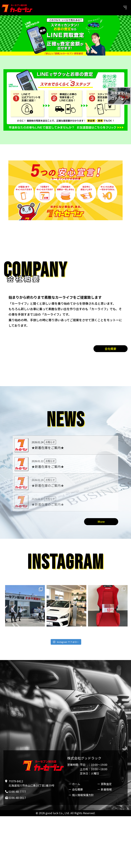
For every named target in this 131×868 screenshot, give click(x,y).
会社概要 (111, 349)
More (101, 522)
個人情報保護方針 (83, 796)
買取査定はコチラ (118, 96)
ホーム (76, 785)
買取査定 (106, 785)
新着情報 (106, 790)
